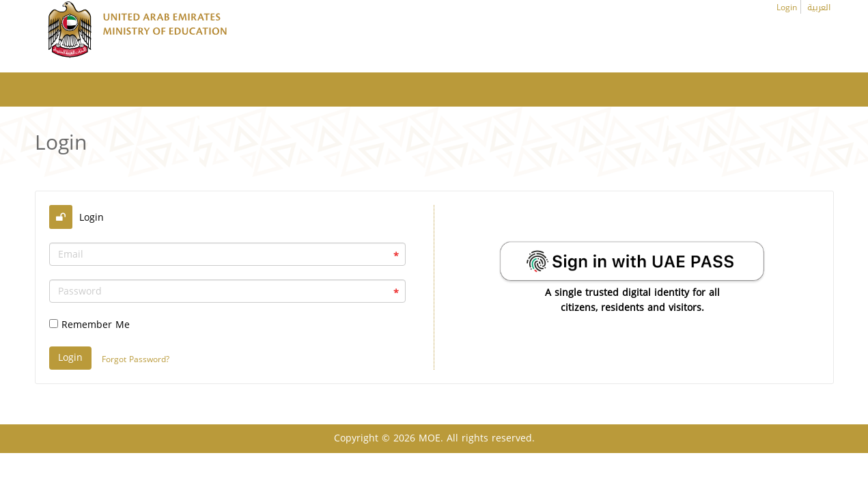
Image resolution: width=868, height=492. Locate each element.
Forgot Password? (136, 359)
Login (787, 8)
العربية (819, 8)
